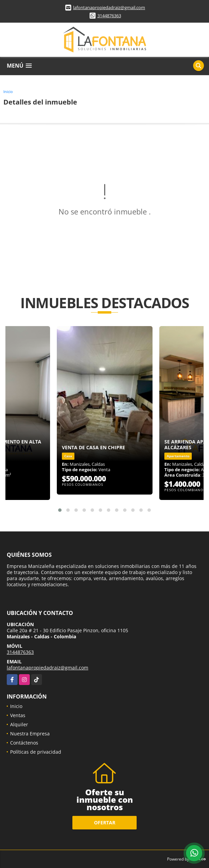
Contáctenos (24, 743)
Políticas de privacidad (36, 752)
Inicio (8, 92)
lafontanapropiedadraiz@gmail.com (109, 7)
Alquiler (19, 724)
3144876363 (109, 16)
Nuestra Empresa (30, 734)
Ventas (18, 715)
